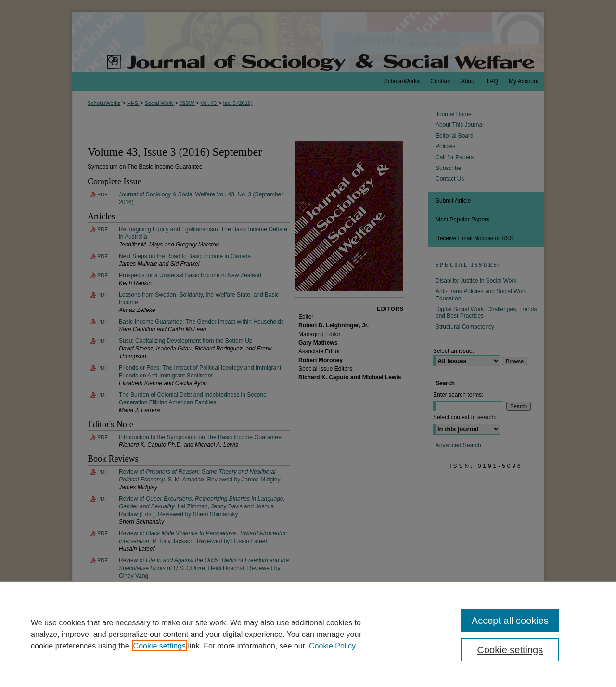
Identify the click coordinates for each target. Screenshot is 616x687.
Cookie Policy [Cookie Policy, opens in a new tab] (332, 646)
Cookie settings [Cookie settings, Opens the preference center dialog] (510, 650)
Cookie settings (160, 646)
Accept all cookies (510, 621)
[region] (308, 634)
